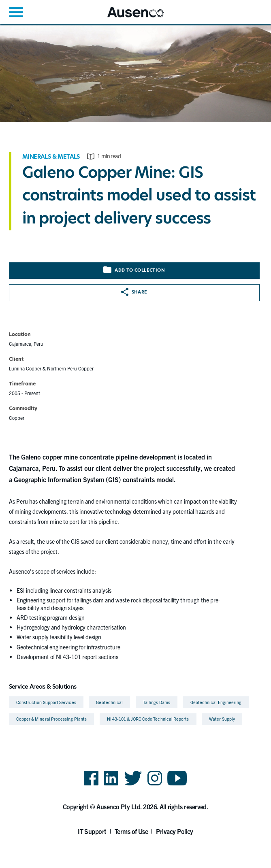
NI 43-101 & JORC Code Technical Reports (148, 719)
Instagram (155, 785)
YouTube (177, 785)
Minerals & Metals (51, 157)
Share (134, 292)
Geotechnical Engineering (216, 702)
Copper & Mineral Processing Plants (51, 719)
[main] (135, 376)
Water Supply (222, 719)
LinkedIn (111, 785)
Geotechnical (109, 702)
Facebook (91, 785)
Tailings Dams (157, 702)
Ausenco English (127, 17)
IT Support (92, 831)
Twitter (133, 785)
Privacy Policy (175, 831)
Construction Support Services (46, 702)
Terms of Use (131, 831)
